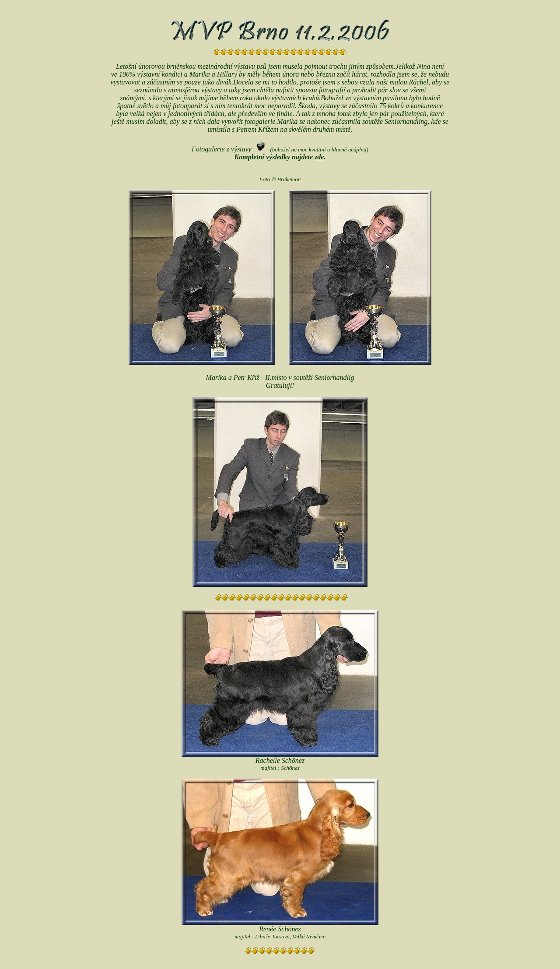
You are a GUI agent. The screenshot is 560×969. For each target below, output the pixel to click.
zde (319, 157)
